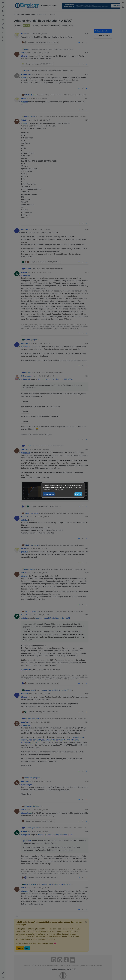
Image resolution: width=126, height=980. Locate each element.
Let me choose (49, 494)
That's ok (78, 494)
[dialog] (63, 490)
